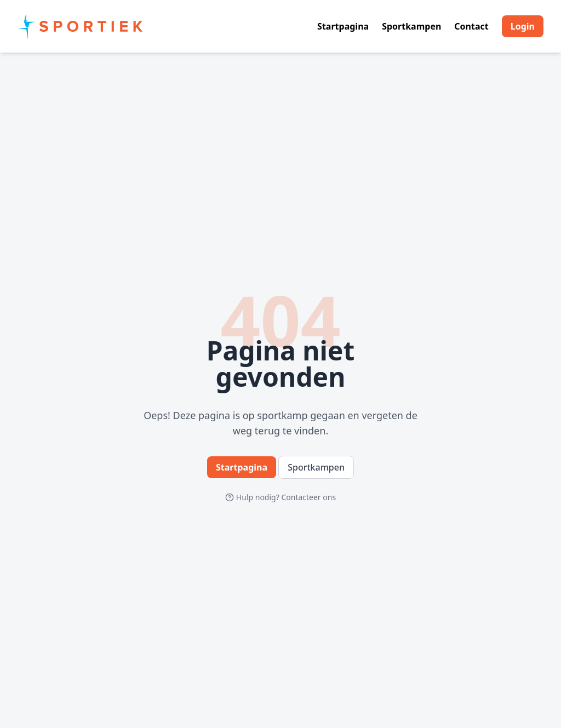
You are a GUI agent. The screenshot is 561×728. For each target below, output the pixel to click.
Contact (471, 26)
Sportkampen (411, 26)
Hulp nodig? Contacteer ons (280, 497)
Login (523, 26)
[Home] (81, 26)
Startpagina (343, 26)
